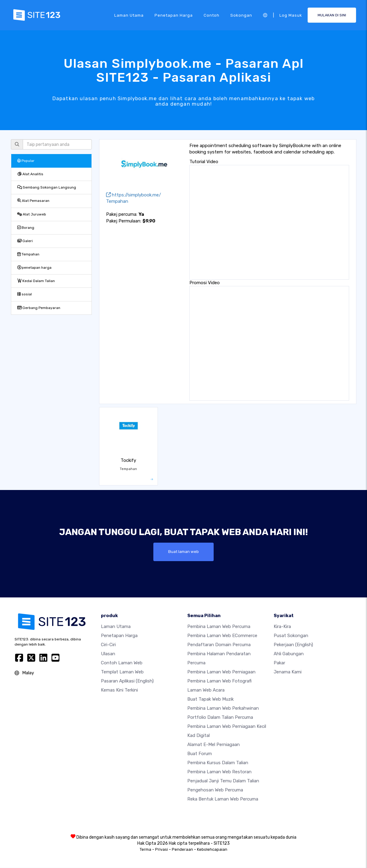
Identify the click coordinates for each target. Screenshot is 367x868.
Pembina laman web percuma (219, 627)
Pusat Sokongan (291, 636)
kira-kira (282, 627)
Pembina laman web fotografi (219, 681)
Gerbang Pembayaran (39, 308)
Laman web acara (206, 690)
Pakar (279, 663)
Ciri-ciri (108, 645)
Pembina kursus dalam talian (218, 763)
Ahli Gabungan (289, 654)
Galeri (25, 241)
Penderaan (182, 850)
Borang (26, 228)
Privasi (162, 850)
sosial (25, 294)
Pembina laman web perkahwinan (223, 709)
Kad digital (199, 736)
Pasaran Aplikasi (127, 681)
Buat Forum (200, 754)
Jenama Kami (288, 672)
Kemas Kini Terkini (119, 690)
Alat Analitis (30, 174)
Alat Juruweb (32, 214)
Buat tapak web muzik (210, 699)
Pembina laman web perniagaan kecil (227, 727)
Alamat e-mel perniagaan (214, 745)
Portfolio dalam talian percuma (220, 718)
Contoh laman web (122, 663)
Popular (26, 161)
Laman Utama (129, 15)
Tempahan (28, 254)
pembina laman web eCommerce (222, 636)
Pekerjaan (293, 645)
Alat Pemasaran (33, 201)
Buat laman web (183, 552)
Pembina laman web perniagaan (221, 672)
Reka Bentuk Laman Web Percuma (223, 799)
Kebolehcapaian (212, 850)
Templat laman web (122, 672)
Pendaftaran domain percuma (219, 645)
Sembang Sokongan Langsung (47, 187)
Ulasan (108, 654)
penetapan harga (174, 15)
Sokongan (241, 15)
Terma (145, 850)
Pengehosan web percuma (215, 790)
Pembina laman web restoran (219, 772)
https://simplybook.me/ (133, 195)
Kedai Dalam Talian (36, 281)
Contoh (212, 15)
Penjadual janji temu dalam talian (223, 781)
